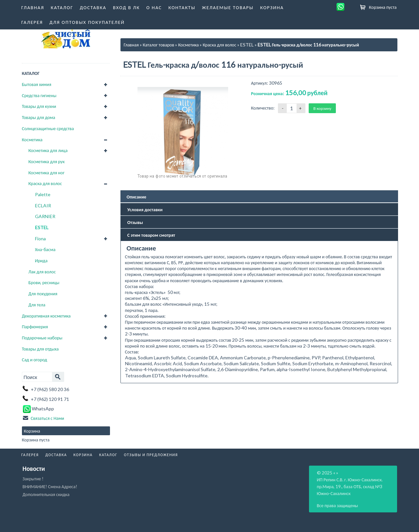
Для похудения (43, 293)
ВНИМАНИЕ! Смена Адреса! (50, 486)
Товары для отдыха (40, 349)
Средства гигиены (39, 95)
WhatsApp (38, 409)
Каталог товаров (158, 45)
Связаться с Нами (47, 418)
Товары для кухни (39, 106)
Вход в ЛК (126, 7)
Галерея (32, 22)
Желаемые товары (228, 7)
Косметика (32, 139)
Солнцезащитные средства (48, 128)
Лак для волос (42, 272)
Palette (43, 194)
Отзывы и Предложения (151, 455)
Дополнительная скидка (46, 494)
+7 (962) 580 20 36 (50, 389)
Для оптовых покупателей (87, 22)
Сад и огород (35, 360)
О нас (154, 7)
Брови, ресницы (44, 282)
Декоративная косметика (46, 316)
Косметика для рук (47, 161)
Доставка (93, 7)
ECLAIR (43, 206)
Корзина (272, 7)
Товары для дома (39, 117)
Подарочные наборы (42, 338)
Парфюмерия (35, 326)
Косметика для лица (48, 150)
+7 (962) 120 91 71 (50, 399)
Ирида (41, 260)
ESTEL (42, 227)
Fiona (40, 239)
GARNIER (45, 216)
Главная (33, 7)
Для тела (37, 305)
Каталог (62, 7)
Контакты (182, 7)
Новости (34, 468)
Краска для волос (45, 183)
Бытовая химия (37, 84)
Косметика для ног (46, 172)
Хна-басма (45, 249)
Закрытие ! (33, 479)
